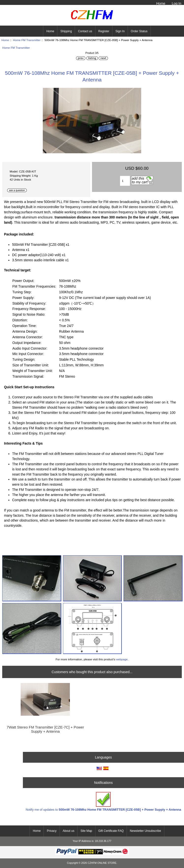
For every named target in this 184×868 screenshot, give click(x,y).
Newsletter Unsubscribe (146, 831)
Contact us (85, 31)
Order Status (139, 31)
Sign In (120, 31)
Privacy (52, 831)
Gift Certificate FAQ (111, 831)
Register (104, 31)
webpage (122, 659)
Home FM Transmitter (27, 40)
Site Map (86, 831)
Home (161, 3)
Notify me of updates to (103, 802)
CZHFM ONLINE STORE (102, 863)
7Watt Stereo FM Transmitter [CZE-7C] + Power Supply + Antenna (45, 729)
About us (69, 831)
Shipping (66, 31)
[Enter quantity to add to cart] (125, 181)
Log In (176, 3)
